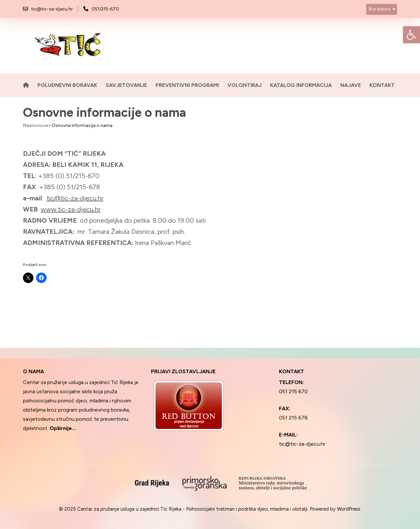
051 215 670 (293, 391)
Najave (351, 85)
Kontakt (382, 85)
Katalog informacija (301, 85)
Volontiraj (244, 85)
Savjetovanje (126, 85)
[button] (411, 35)
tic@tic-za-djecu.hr (52, 9)
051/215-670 (105, 9)
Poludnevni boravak (67, 85)
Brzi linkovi (380, 9)
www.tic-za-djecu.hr (71, 209)
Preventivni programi (187, 85)
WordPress (349, 509)
